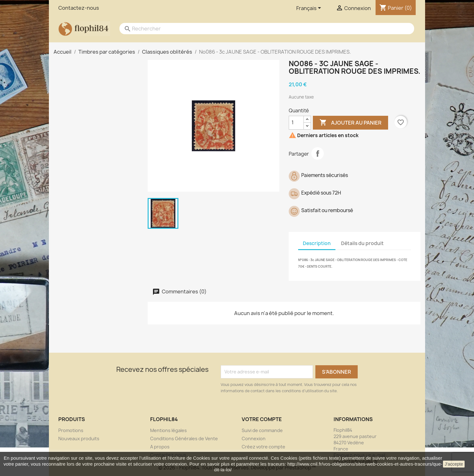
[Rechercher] (261, 29)
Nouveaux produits (79, 439)
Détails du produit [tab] (362, 243)
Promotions (71, 430)
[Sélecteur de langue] (310, 8)
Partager (318, 153)
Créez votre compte (263, 447)
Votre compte (262, 419)
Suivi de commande (262, 430)
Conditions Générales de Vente (184, 439)
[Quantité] (296, 123)
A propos (160, 447)
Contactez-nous (79, 8)
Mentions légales (169, 430)
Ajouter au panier (350, 123)
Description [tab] (317, 243)
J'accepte (454, 464)
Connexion (254, 439)
